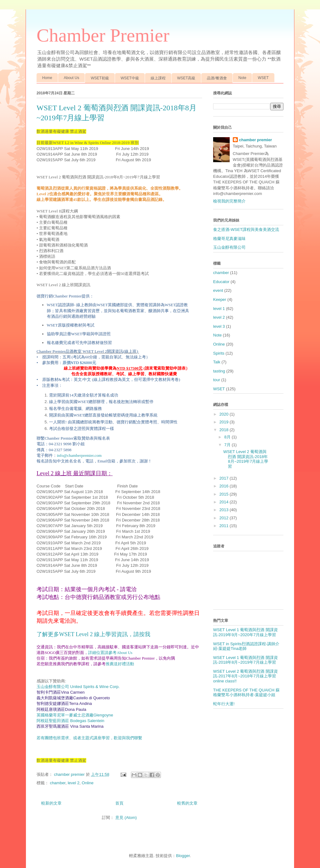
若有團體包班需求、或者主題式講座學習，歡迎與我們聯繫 (89, 738)
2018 (225, 430)
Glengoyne (75, 715)
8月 (228, 437)
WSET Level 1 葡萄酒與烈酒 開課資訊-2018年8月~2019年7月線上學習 (245, 660)
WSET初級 (100, 78)
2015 (225, 494)
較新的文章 (51, 803)
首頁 (119, 803)
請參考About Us (118, 653)
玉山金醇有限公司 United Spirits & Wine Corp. (78, 687)
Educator (221, 282)
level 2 (74, 783)
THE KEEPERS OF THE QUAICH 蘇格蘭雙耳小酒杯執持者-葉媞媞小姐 (246, 693)
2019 (225, 422)
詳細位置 (96, 653)
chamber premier (256, 140)
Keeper (220, 299)
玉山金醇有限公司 (229, 247)
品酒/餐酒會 (217, 78)
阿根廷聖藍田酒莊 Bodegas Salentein (70, 721)
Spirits (219, 353)
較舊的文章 (187, 803)
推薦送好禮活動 (120, 664)
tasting (219, 371)
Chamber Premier (103, 35)
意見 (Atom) (126, 818)
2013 (225, 510)
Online (88, 783)
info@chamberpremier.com (79, 455)
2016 (225, 486)
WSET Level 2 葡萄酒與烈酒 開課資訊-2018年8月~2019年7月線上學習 (246, 459)
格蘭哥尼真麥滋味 (229, 239)
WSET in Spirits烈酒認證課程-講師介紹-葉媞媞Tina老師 (246, 646)
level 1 (219, 309)
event (218, 290)
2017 (225, 478)
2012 (225, 518)
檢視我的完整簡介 (229, 201)
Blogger (183, 856)
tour (217, 380)
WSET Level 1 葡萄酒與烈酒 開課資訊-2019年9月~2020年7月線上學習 (245, 632)
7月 (228, 445)
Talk (217, 362)
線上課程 (158, 78)
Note (242, 78)
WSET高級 (186, 78)
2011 (225, 526)
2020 (225, 414)
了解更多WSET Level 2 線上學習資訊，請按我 (93, 634)
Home (47, 78)
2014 (225, 502)
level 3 (219, 326)
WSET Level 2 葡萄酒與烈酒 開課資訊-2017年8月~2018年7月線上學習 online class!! (245, 676)
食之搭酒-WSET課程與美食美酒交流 (246, 229)
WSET (263, 78)
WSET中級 (130, 78)
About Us (71, 78)
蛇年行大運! (224, 704)
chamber (58, 783)
